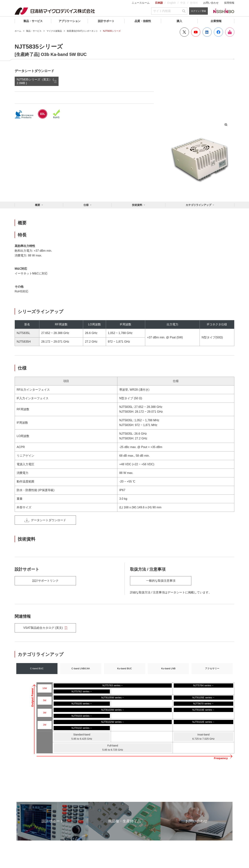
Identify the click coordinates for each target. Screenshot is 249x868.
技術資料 (137, 205)
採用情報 (229, 3)
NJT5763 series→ (113, 685)
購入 (179, 21)
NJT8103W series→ (113, 710)
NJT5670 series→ (203, 704)
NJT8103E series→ (204, 710)
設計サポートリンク (45, 581)
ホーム (18, 31)
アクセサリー (212, 668)
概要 (38, 205)
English (172, 3)
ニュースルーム (141, 3)
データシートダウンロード (45, 520)
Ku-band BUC (124, 668)
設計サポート (106, 21)
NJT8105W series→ (113, 698)
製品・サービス (33, 21)
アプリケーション (70, 21)
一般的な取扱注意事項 (161, 581)
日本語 (159, 3)
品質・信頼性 (143, 21)
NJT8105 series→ (82, 704)
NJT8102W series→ (113, 722)
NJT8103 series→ (82, 716)
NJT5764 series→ (203, 685)
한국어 (194, 3)
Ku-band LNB (168, 668)
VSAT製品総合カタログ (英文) (45, 628)
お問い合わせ (211, 3)
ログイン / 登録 (198, 11)
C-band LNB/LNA (81, 668)
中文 (183, 3)
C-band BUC (37, 668)
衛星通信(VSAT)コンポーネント (82, 31)
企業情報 (216, 21)
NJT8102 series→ (82, 728)
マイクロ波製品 (54, 31)
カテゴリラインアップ (198, 205)
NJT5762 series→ (82, 691)
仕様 (86, 205)
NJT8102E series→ (204, 722)
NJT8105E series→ (204, 698)
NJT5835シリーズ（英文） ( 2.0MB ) (35, 81)
